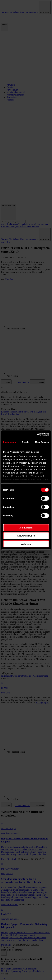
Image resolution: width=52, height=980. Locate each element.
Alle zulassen (26, 528)
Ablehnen (26, 544)
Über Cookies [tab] (42, 442)
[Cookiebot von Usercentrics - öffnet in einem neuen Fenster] (37, 434)
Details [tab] (26, 442)
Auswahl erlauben (26, 536)
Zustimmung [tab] (9, 442)
